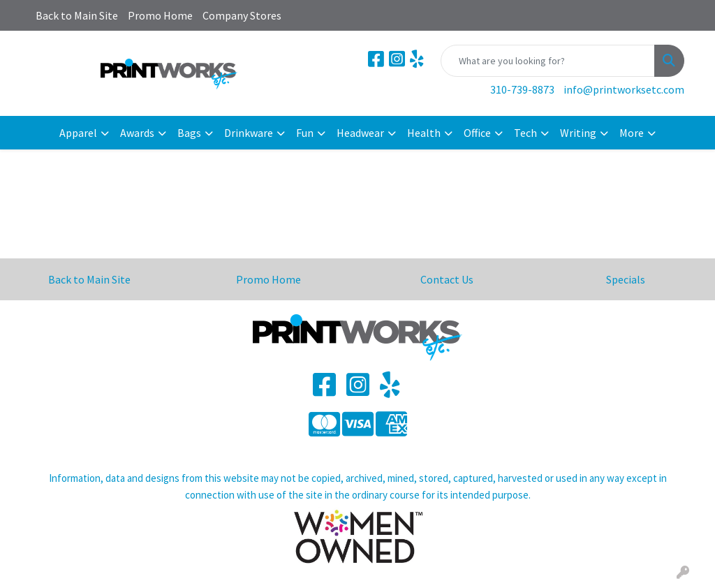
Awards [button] (137, 133)
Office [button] (477, 133)
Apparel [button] (78, 133)
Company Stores (242, 15)
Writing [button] (578, 133)
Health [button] (424, 133)
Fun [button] (305, 133)
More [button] (632, 133)
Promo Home (160, 15)
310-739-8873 (522, 89)
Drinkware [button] (249, 133)
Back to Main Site (77, 15)
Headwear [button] (360, 133)
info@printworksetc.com (624, 89)
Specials (626, 279)
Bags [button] (189, 133)
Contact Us (447, 279)
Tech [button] (525, 133)
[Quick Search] (548, 61)
